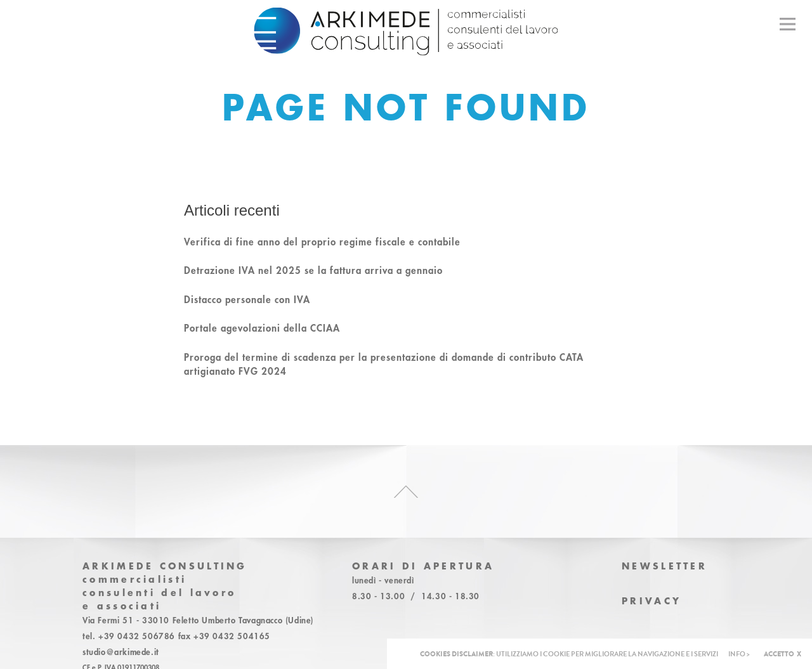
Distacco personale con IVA (247, 299)
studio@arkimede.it (121, 652)
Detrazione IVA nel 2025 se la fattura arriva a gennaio (313, 270)
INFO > (739, 654)
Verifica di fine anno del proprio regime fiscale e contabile (322, 242)
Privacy (652, 601)
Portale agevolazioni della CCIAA (262, 328)
